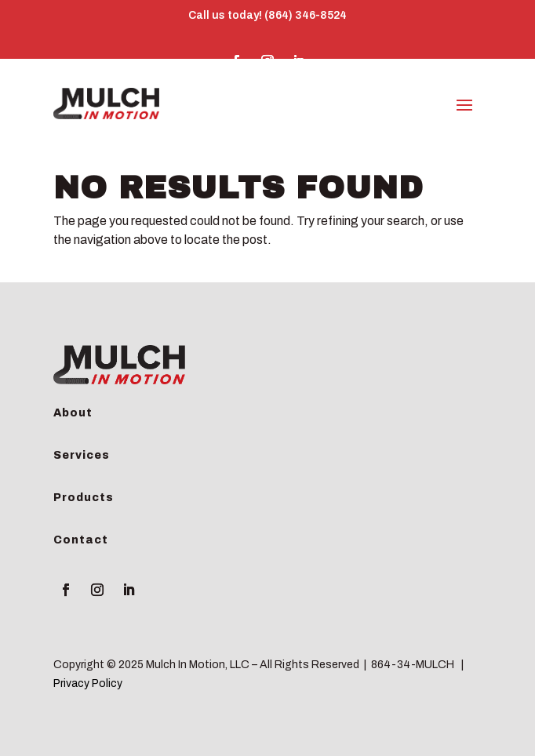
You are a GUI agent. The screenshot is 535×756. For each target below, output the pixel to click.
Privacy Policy (88, 683)
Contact (81, 540)
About (73, 413)
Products (84, 498)
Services (82, 455)
